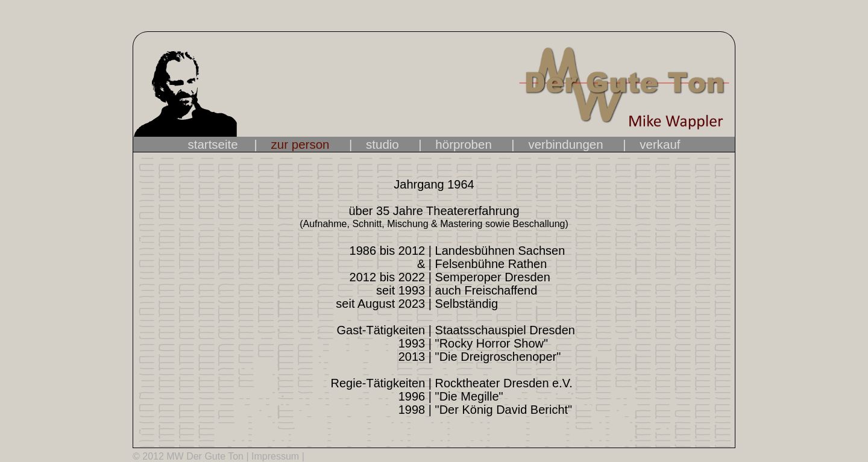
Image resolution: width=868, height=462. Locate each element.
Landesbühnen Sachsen (498, 251)
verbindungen (565, 144)
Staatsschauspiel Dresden (503, 330)
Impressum (275, 456)
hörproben (463, 144)
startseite (220, 144)
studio (382, 144)
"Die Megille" (467, 396)
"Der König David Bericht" (502, 410)
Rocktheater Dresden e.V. (502, 383)
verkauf (660, 144)
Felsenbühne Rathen (489, 264)
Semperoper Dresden (491, 277)
